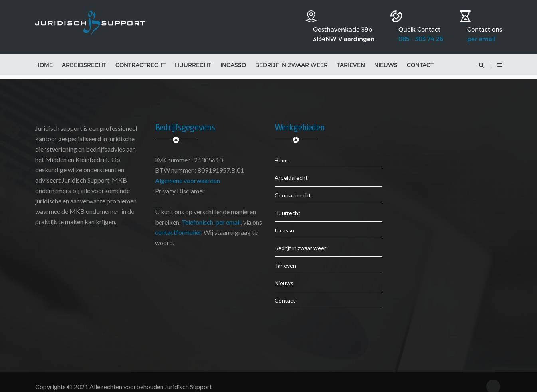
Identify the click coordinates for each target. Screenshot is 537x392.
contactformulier (178, 224)
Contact (420, 56)
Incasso (233, 56)
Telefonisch (197, 214)
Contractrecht (141, 56)
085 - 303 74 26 (409, 25)
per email (481, 25)
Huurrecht (193, 56)
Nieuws (386, 56)
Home (44, 56)
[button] (500, 56)
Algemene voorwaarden (187, 172)
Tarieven (351, 56)
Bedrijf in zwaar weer (291, 56)
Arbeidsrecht (84, 56)
